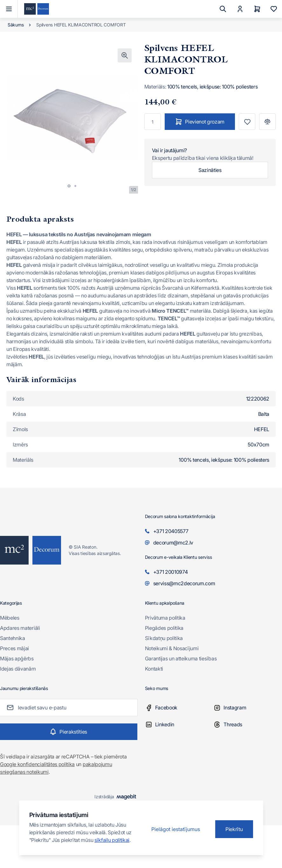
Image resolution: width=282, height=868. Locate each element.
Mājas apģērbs (17, 658)
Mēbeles (10, 618)
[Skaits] (153, 122)
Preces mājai (14, 648)
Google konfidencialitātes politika (37, 764)
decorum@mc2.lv (173, 543)
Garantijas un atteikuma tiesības (181, 658)
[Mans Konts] (240, 9)
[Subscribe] (69, 732)
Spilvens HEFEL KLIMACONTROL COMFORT (81, 25)
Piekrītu (234, 829)
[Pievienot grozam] (200, 122)
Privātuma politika (165, 618)
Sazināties (210, 170)
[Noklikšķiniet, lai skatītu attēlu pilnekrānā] (125, 55)
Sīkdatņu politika (164, 638)
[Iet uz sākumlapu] (37, 9)
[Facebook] (179, 708)
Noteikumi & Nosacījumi (172, 648)
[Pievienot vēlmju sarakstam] (247, 122)
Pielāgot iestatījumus (176, 829)
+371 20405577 (171, 531)
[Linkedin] (179, 724)
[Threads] (248, 724)
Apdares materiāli (20, 628)
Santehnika (13, 638)
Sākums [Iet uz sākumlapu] (16, 25)
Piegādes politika (164, 628)
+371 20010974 (171, 572)
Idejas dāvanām (18, 669)
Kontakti (154, 669)
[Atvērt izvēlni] (9, 9)
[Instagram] (248, 708)
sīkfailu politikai (112, 840)
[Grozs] (257, 9)
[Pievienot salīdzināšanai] (267, 122)
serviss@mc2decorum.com (184, 583)
